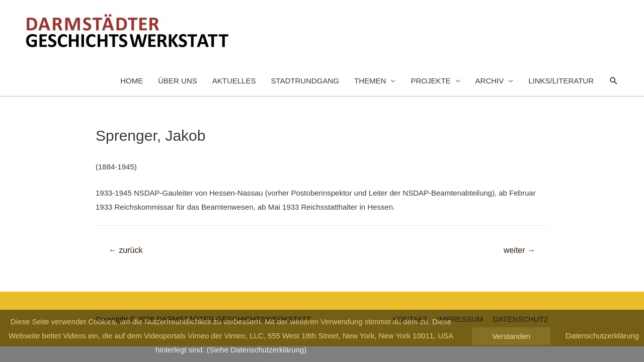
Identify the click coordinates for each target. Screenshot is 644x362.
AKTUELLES (234, 81)
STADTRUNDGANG (305, 81)
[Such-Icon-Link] (614, 81)
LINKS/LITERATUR (561, 81)
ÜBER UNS (178, 81)
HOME (132, 81)
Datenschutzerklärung (602, 336)
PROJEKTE (430, 81)
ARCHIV (490, 81)
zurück (126, 250)
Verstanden (511, 336)
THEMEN (370, 81)
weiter (519, 250)
